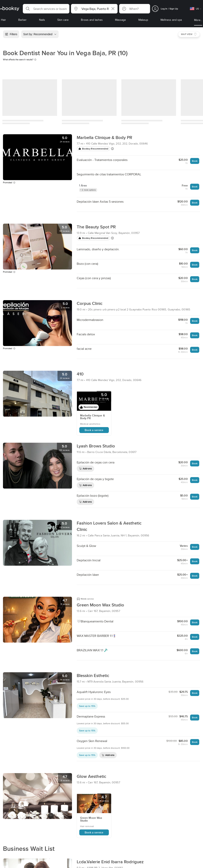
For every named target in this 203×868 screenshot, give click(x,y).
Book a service (94, 430)
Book (195, 161)
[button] (46, 9)
